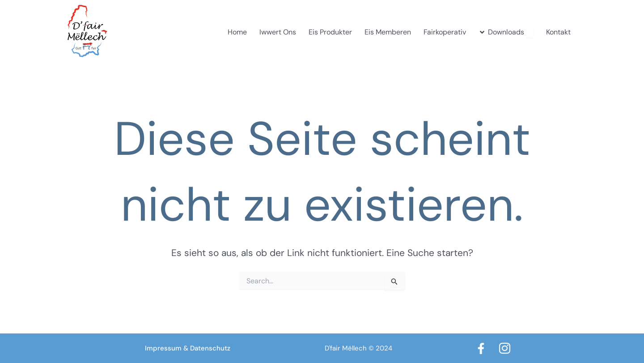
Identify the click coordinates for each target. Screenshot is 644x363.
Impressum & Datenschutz (188, 348)
